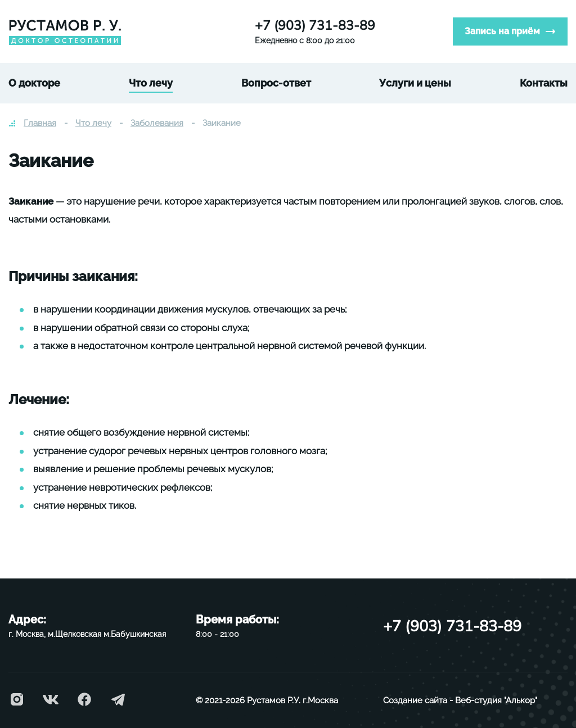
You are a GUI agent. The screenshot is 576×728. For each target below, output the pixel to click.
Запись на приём (502, 31)
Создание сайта (415, 700)
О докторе (34, 83)
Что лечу (151, 83)
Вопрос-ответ (276, 83)
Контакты (544, 83)
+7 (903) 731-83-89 (315, 26)
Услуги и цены (415, 83)
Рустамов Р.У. (274, 700)
